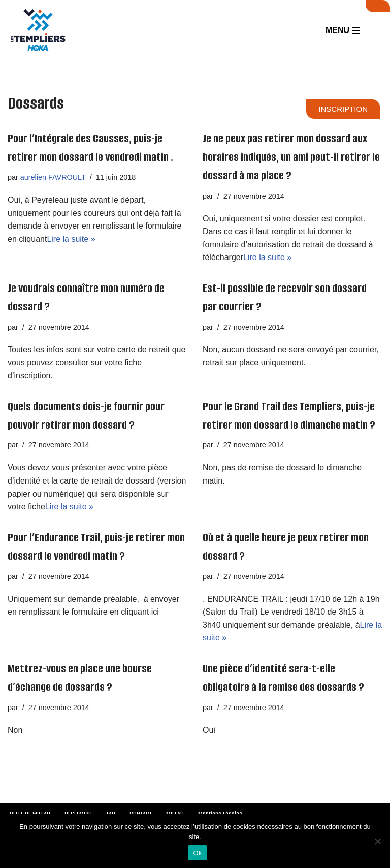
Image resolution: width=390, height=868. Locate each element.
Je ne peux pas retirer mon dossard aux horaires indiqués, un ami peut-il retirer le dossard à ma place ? (291, 157)
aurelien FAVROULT (53, 177)
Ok (197, 853)
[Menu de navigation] (343, 30)
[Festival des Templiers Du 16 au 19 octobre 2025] (38, 30)
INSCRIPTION (343, 109)
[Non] (377, 841)
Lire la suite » (71, 239)
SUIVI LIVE (378, 6)
